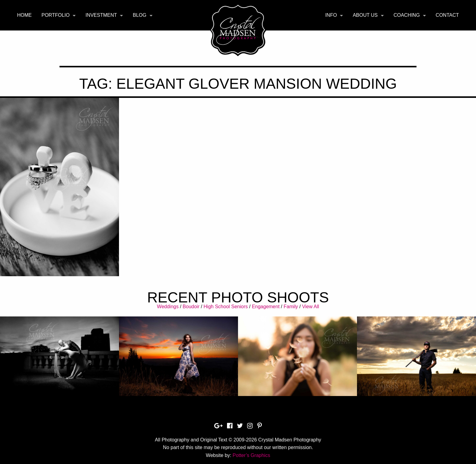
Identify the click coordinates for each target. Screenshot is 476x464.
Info (331, 15)
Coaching (407, 15)
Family (291, 307)
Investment (101, 15)
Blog (139, 15)
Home (24, 15)
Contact (447, 15)
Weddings (168, 307)
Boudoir (191, 307)
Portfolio (56, 15)
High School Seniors (226, 307)
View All (311, 307)
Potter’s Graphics (251, 455)
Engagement (266, 307)
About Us (365, 15)
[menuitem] (24, 15)
